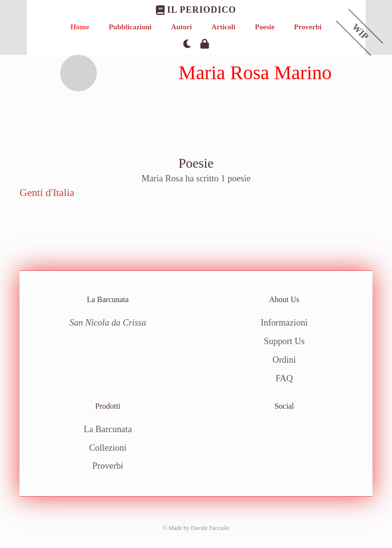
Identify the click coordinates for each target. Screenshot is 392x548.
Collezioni (108, 448)
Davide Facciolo (210, 528)
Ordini (284, 360)
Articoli (223, 27)
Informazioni (284, 323)
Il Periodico (196, 10)
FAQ (284, 378)
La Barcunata (108, 429)
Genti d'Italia (47, 193)
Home (80, 27)
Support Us (284, 341)
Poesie (265, 27)
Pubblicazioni (130, 27)
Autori (182, 27)
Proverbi (308, 27)
